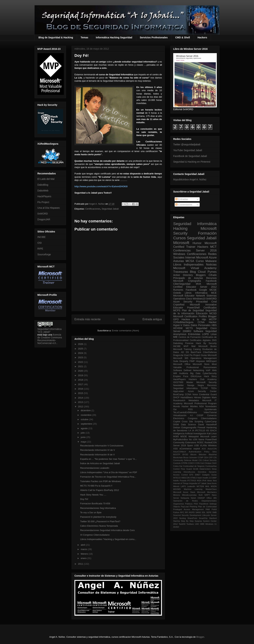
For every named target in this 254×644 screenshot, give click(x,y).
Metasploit (194, 437)
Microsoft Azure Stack (184, 492)
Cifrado (213, 275)
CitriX (214, 463)
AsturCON (212, 449)
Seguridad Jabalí (202, 238)
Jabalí (204, 483)
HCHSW (178, 328)
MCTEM (200, 486)
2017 (81, 384)
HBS (214, 325)
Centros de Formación (190, 337)
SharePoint (192, 518)
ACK (204, 449)
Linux (214, 334)
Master (190, 382)
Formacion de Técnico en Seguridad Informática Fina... (108, 477)
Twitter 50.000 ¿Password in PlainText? (100, 521)
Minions (177, 495)
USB (196, 446)
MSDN (214, 486)
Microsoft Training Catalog (187, 349)
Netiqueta (185, 498)
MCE (214, 293)
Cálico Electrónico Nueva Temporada (99, 526)
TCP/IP (204, 388)
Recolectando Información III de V (97, 455)
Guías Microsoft (209, 355)
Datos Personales (201, 325)
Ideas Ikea (212, 481)
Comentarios (184, 205)
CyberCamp (211, 422)
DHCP (176, 397)
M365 (176, 437)
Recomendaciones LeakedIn (95, 468)
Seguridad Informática (195, 224)
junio (84, 437)
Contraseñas (211, 466)
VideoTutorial (210, 412)
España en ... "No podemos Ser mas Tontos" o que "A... (108, 459)
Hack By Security (206, 343)
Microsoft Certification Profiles (190, 316)
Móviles (194, 406)
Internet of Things (181, 483)
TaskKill (182, 524)
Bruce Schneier (190, 457)
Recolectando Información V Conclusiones (102, 446)
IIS (208, 431)
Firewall (201, 428)
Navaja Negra (195, 385)
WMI (202, 524)
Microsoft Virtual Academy (195, 268)
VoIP (208, 370)
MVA (199, 284)
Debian (177, 428)
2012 (81, 407)
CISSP (200, 415)
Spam (190, 446)
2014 (81, 398)
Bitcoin (193, 454)
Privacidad (202, 302)
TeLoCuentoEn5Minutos (185, 412)
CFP (211, 457)
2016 (81, 389)
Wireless (212, 446)
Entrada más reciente (87, 319)
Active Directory (183, 275)
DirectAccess (189, 472)
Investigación (200, 434)
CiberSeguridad (182, 284)
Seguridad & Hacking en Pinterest (192, 162)
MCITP (213, 319)
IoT (199, 483)
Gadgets (206, 475)
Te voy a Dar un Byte (91, 512)
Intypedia (193, 483)
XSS (175, 449)
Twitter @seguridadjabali (187, 144)
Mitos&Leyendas (189, 495)
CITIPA (184, 463)
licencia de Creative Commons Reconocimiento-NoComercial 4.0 (50, 339)
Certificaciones (93, 209)
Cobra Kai (178, 466)
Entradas (182, 199)
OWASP (201, 498)
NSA (202, 406)
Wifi (175, 373)
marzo (84, 549)
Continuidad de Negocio (194, 466)
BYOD (185, 454)
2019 (81, 375)
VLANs (203, 446)
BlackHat (213, 454)
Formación (207, 233)
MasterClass (211, 489)
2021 (81, 366)
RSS (190, 409)
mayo (84, 442)
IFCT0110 (200, 431)
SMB (214, 512)
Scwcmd (177, 515)
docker (176, 527)
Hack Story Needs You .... (93, 495)
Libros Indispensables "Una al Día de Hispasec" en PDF (109, 472)
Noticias (211, 265)
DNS (214, 340)
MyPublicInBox (181, 440)
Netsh (193, 498)
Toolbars (190, 524)
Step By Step (187, 521)
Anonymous (180, 334)
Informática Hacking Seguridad (114, 37)
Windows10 (199, 299)
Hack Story (210, 376)
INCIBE (42, 237)
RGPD (192, 512)
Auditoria (184, 373)
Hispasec (201, 361)
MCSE (213, 290)
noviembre (86, 415)
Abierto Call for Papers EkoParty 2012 (99, 490)
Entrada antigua (152, 319)
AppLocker (179, 391)
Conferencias (182, 250)
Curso (200, 261)
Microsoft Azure (206, 258)
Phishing (193, 507)
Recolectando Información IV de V (97, 450)
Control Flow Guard (182, 469)
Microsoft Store (201, 364)
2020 (81, 371)
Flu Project (43, 202)
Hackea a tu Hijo (194, 319)
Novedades (211, 406)
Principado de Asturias (188, 278)
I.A (190, 431)
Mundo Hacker (181, 406)
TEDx (214, 388)
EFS (191, 475)
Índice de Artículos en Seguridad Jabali (100, 463)
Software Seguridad (205, 331)
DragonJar (178, 355)
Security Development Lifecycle (196, 515)
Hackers (202, 37)
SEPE (209, 512)
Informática (201, 293)
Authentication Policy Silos (203, 452)
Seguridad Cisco (206, 328)
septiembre (87, 424)
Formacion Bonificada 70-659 (95, 503)
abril (83, 545)
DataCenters (205, 469)
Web (214, 370)
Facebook (211, 281)
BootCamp (179, 394)
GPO (176, 319)
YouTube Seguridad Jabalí (188, 150)
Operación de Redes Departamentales (195, 501)
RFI (187, 512)
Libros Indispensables (188, 265)
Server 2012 (208, 287)
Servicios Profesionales (154, 37)
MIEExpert (211, 361)
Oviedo (177, 293)
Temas (84, 37)
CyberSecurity (210, 373)
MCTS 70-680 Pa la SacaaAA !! (96, 486)
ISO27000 (178, 382)
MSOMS (177, 489)
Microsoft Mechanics (207, 492)
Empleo (177, 376)
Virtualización (180, 415)
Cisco (189, 299)
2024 (81, 353)
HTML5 (194, 478)
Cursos (179, 238)
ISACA (213, 431)
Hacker (213, 322)
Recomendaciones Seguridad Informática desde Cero (107, 530)
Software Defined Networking (189, 370)
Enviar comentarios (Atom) (125, 331)
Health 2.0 (207, 478)
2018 (81, 380)
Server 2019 (180, 446)
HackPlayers (44, 196)
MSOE (184, 437)
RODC (200, 443)
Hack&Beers (187, 397)
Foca (186, 376)
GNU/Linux (196, 376)
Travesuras (181, 272)
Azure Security (183, 302)
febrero (85, 554)
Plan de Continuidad (207, 507)
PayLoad (185, 507)
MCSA (190, 261)
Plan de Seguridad (193, 310)
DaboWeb (43, 191)
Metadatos (194, 400)
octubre (85, 419)
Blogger (212, 316)
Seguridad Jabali (110, 209)
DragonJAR (44, 219)
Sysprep (198, 521)
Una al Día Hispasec (49, 208)
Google (203, 290)
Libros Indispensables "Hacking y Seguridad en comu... (108, 539)
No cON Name (197, 440)
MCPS (177, 310)
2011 (81, 564)
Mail (193, 346)
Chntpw (208, 463)
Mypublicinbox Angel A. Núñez (190, 179)
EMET (198, 475)
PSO (196, 504)
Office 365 (212, 498)
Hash (200, 478)
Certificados (210, 308)
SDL (204, 512)
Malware (211, 261)
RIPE (40, 249)
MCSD (213, 313)
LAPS (183, 486)
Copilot (177, 422)
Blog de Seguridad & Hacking (56, 37)
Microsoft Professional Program (200, 403)
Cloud (202, 272)
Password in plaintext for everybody (98, 517)
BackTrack (196, 352)
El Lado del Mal (46, 179)
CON (197, 463)
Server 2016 (206, 250)
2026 (81, 344)
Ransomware (210, 367)
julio (83, 433)
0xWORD (43, 214)
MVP (186, 346)
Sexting (182, 518)
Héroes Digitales (202, 397)
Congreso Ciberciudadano (202, 418)
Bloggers (201, 275)
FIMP (192, 361)
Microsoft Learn (208, 437)
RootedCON (211, 443)
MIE (175, 337)
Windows (179, 254)
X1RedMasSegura (183, 322)
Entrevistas (194, 334)
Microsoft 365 (181, 358)
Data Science (188, 425)
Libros (188, 293)
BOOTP (177, 454)
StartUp (177, 521)
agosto (85, 428)
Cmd (214, 302)
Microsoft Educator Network (189, 296)
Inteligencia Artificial (183, 434)
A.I (191, 415)
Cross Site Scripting (192, 422)
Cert (202, 463)
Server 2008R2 (182, 331)
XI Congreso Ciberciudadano (95, 535)
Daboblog (178, 343)
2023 (81, 357)
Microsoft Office (182, 364)
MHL (207, 486)
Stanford (213, 518)
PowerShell (193, 308)
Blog (193, 272)
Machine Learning (193, 489)
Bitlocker (203, 454)
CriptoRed (179, 305)
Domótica (202, 472)
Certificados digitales (200, 340)
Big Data (195, 373)
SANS (198, 512)
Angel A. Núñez (97, 204)
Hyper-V (178, 325)
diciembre (86, 410)
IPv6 (204, 481)
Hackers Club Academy (203, 379)
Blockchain (178, 457)
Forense (189, 343)
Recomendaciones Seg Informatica (98, 508)
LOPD (205, 334)
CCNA (201, 322)
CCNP (201, 457)
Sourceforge (44, 254)
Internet (190, 258)
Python (176, 512)
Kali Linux (212, 434)
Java (209, 483)
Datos (187, 325)
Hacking (180, 228)
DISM (176, 425)
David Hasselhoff (207, 425)
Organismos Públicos (183, 504)
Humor (197, 243)
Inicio (122, 319)
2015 (81, 393)
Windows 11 (211, 524)
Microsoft (181, 243)
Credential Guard (208, 394)
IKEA (199, 481)
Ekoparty (184, 361)
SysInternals (211, 409)
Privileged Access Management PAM (191, 509)
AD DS (185, 352)
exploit (197, 449)
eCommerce (186, 449)
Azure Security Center (202, 391)
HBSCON (186, 478)
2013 (81, 402)
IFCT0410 (192, 481)
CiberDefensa (210, 352)
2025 (81, 349)
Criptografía (194, 281)
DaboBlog (43, 185)
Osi (175, 409)
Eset (187, 355)
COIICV (191, 463)
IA (193, 431)
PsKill (214, 509)
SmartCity (203, 518)
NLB (201, 495)
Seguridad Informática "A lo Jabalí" (49, 330)
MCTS (189, 328)
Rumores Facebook (185, 290)
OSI (40, 243)
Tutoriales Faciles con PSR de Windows (100, 481)
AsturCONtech (180, 452)
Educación (202, 313)
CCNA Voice (191, 394)
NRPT (207, 495)
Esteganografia (189, 428)
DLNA (196, 469)
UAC (197, 524)
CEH (206, 457)
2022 (81, 362)
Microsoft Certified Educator (195, 285)
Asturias (179, 261)
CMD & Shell (183, 37)
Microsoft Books (208, 346)
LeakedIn (191, 486)
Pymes (212, 272)
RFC (182, 512)
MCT (213, 247)
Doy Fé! (84, 499)
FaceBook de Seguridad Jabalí (190, 156)
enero (84, 558)
